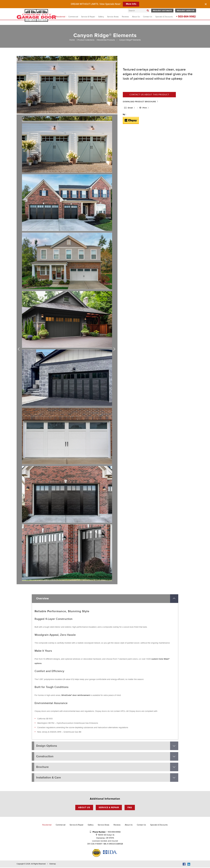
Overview (42, 599)
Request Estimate (162, 11)
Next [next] (115, 349)
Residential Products (106, 40)
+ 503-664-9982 (186, 17)
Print (143, 108)
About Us (136, 17)
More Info (131, 4)
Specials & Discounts (164, 17)
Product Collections (86, 40)
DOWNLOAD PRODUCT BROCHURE (141, 102)
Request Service (186, 11)
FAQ (130, 808)
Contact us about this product (149, 95)
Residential (61, 17)
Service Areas (113, 17)
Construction (45, 757)
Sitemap (53, 865)
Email (129, 108)
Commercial (73, 17)
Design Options (47, 746)
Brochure (42, 767)
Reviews (125, 17)
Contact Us (148, 17)
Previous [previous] (20, 349)
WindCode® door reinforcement (76, 695)
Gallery (101, 17)
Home (72, 40)
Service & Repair (88, 17)
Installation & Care (48, 778)
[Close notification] (206, 4)
